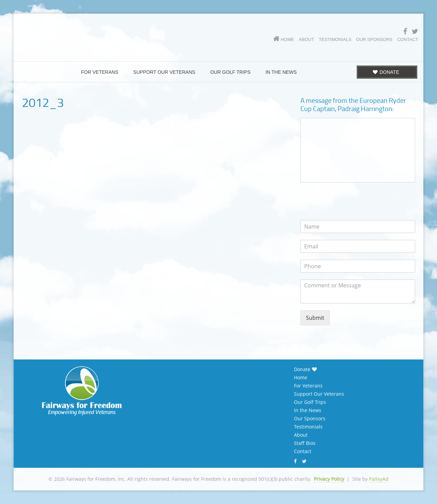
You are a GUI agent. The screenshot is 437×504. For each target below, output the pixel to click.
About (301, 435)
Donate (302, 369)
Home (301, 378)
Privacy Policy (329, 479)
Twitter (305, 461)
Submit (315, 318)
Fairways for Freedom (106, 33)
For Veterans (308, 386)
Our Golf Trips (310, 402)
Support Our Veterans (319, 394)
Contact (303, 451)
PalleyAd (379, 479)
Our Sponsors (310, 419)
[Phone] (358, 266)
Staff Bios (305, 443)
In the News (308, 410)
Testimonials (308, 427)
